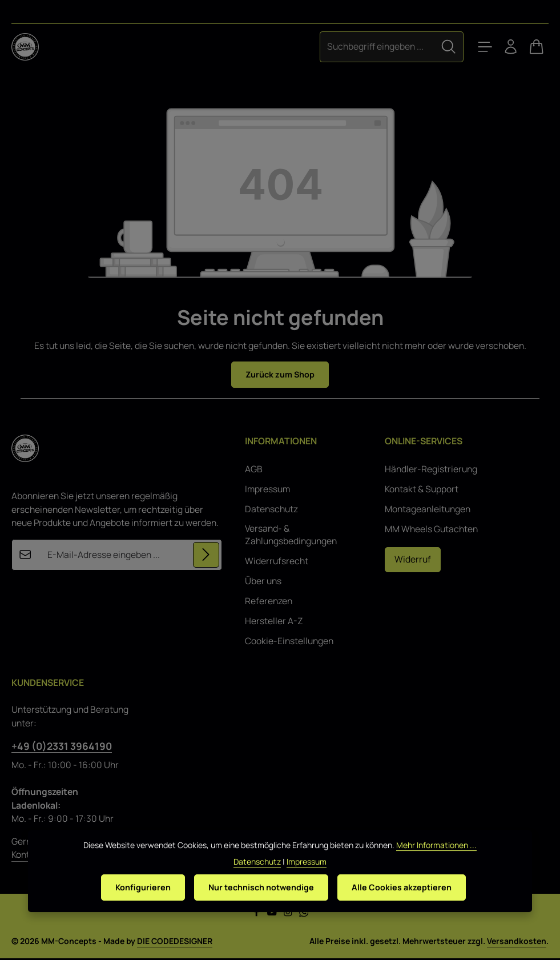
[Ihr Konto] (505, 47)
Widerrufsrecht (277, 562)
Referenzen (269, 602)
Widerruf (413, 560)
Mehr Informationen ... (436, 859)
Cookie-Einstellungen (289, 642)
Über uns (263, 582)
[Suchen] (437, 47)
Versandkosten (517, 943)
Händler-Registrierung (431, 470)
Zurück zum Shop (280, 375)
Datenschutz (271, 510)
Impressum (267, 490)
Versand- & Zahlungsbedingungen (291, 536)
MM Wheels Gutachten (431, 530)
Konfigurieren (136, 901)
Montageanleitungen (428, 510)
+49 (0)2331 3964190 (62, 747)
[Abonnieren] (206, 556)
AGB (254, 470)
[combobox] (366, 47)
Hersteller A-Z (274, 622)
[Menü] (476, 47)
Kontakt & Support (422, 490)
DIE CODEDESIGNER (175, 943)
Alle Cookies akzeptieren (408, 901)
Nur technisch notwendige (261, 901)
